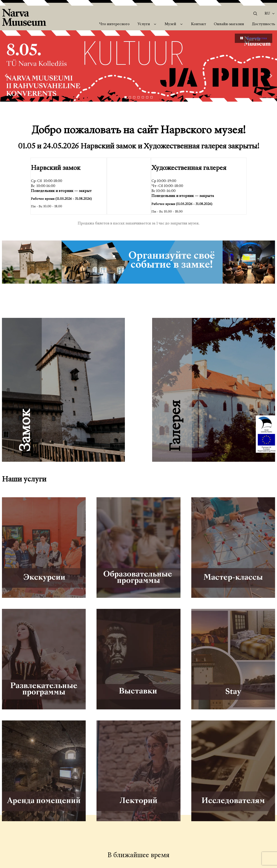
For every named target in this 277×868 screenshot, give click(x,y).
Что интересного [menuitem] (114, 24)
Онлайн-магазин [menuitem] (229, 24)
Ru (267, 14)
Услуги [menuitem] (144, 24)
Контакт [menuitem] (199, 24)
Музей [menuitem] (170, 24)
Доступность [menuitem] (263, 24)
